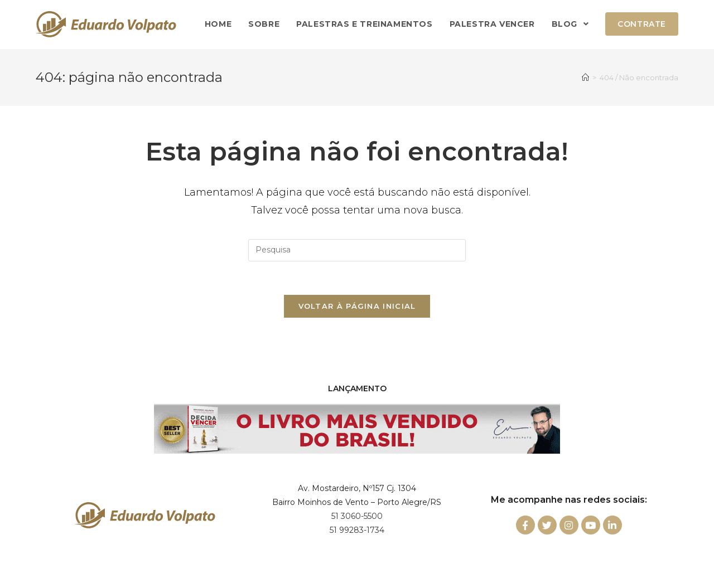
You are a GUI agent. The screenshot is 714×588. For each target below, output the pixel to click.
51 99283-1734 (357, 530)
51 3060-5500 (357, 516)
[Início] (585, 77)
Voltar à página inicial (357, 306)
